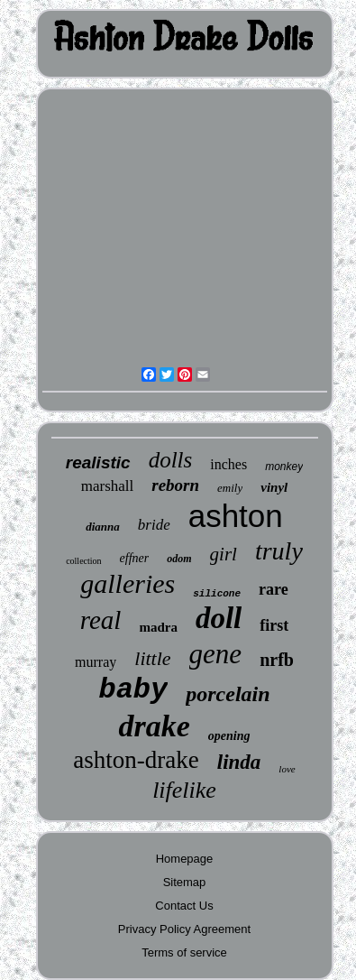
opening (229, 736)
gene (216, 654)
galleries (128, 583)
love (287, 769)
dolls (171, 460)
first (274, 625)
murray (96, 662)
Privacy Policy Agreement (184, 929)
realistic (98, 462)
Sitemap (185, 882)
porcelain (228, 694)
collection (83, 561)
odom (179, 559)
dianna (103, 527)
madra (158, 627)
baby (133, 690)
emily (230, 488)
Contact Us (184, 906)
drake (154, 726)
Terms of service (184, 952)
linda (239, 762)
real (101, 620)
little (152, 658)
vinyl (274, 487)
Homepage (185, 859)
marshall (108, 486)
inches (228, 464)
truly (279, 551)
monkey (284, 467)
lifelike (184, 790)
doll (219, 618)
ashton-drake (136, 760)
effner (135, 558)
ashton (236, 516)
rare (274, 589)
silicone (217, 594)
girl (224, 554)
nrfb (277, 660)
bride (154, 525)
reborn (175, 485)
